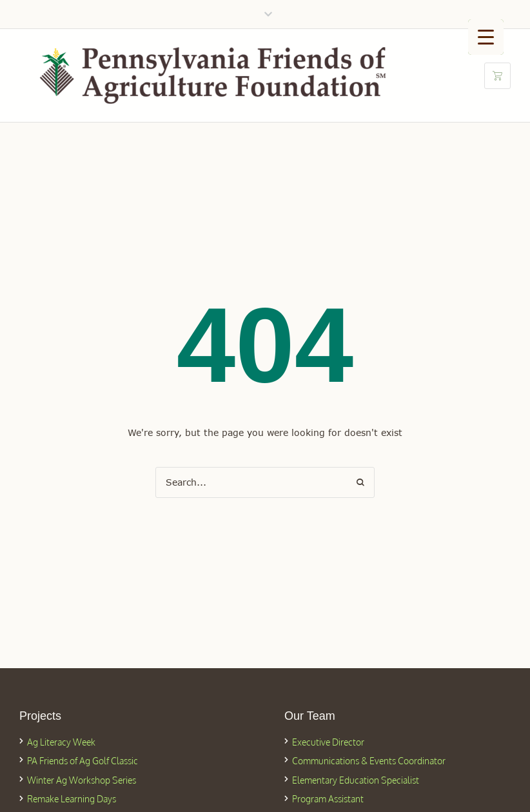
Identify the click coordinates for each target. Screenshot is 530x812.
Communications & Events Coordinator (369, 761)
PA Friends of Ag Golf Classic (83, 761)
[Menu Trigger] (486, 37)
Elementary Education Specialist (356, 780)
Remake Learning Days (72, 799)
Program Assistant (328, 799)
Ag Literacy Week (61, 742)
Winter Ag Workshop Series (82, 780)
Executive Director (328, 742)
